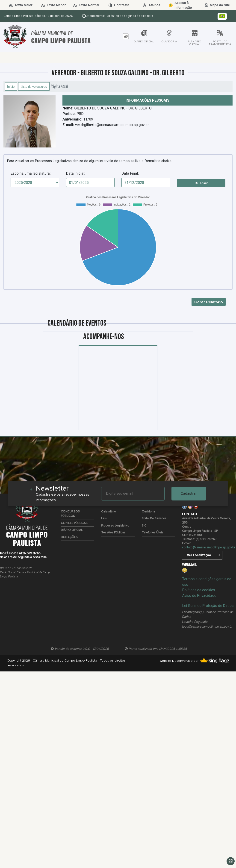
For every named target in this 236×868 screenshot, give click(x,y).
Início (11, 86)
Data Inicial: (76, 173)
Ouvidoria (148, 512)
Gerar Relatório (209, 302)
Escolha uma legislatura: (31, 173)
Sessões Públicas (113, 533)
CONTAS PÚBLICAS (74, 523)
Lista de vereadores (34, 86)
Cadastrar (189, 493)
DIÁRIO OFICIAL (72, 530)
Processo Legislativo (115, 526)
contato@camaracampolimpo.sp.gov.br (209, 548)
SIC (144, 526)
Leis (104, 519)
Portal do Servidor (154, 519)
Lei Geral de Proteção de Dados (208, 606)
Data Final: (130, 173)
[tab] (126, 36)
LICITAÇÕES (69, 537)
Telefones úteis (153, 533)
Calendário (109, 512)
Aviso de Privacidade (199, 596)
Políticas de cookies (198, 590)
